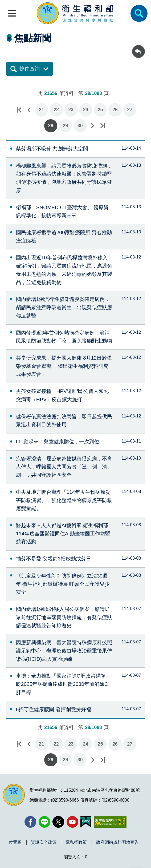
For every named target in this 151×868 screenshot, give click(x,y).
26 (115, 110)
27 (130, 110)
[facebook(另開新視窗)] (30, 822)
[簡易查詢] (139, 13)
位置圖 (15, 842)
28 (51, 126)
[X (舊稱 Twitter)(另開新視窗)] (58, 822)
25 (100, 110)
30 (80, 126)
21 (42, 110)
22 (56, 110)
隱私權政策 (76, 842)
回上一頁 (138, 48)
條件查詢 (30, 69)
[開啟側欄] (12, 13)
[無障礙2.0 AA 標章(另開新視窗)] (110, 822)
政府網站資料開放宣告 (117, 842)
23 (71, 110)
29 (66, 126)
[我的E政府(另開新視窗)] (86, 822)
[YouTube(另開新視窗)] (72, 822)
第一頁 (19, 110)
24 (86, 110)
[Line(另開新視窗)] (44, 822)
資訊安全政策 (44, 842)
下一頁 (92, 126)
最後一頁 (103, 126)
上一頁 (29, 110)
